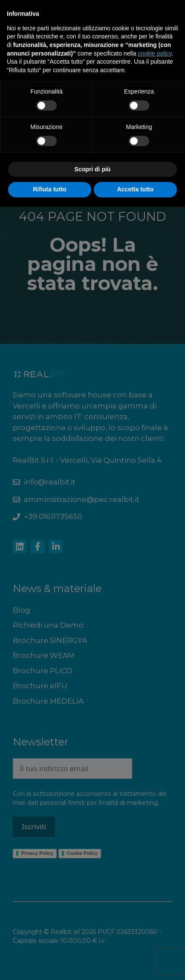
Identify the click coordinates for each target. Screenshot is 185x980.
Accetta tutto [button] (136, 189)
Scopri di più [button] (93, 169)
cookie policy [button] (155, 53)
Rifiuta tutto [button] (50, 189)
